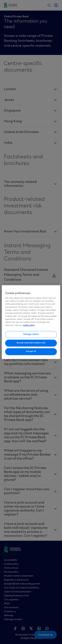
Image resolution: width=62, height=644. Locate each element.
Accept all (31, 351)
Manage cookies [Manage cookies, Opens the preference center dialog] (31, 334)
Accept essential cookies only (31, 343)
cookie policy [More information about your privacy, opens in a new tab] (29, 325)
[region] (31, 322)
